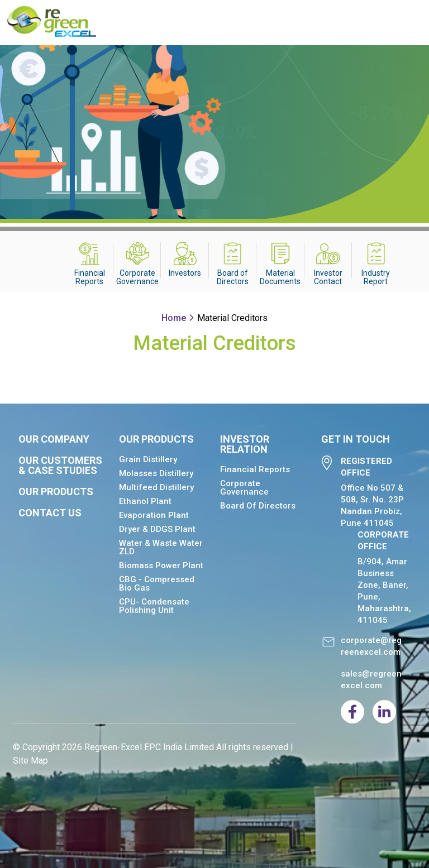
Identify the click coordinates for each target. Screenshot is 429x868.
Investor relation (245, 444)
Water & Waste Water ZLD (161, 547)
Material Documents (280, 277)
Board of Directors (233, 277)
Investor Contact (328, 277)
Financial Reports (90, 277)
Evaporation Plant (154, 515)
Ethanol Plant (145, 501)
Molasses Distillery (156, 473)
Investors (185, 273)
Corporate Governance (137, 277)
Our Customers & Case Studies (60, 466)
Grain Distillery (148, 459)
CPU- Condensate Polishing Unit (154, 606)
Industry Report (376, 277)
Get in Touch (356, 439)
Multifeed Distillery (156, 487)
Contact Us (50, 513)
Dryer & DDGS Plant (157, 529)
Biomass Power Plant (161, 565)
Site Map (30, 761)
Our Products (56, 492)
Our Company (54, 439)
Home (174, 318)
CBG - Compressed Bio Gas (157, 584)
